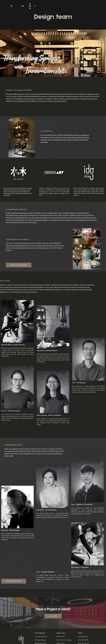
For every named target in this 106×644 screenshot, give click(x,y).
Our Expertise (40, 633)
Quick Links (61, 633)
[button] (53, 7)
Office (80, 633)
